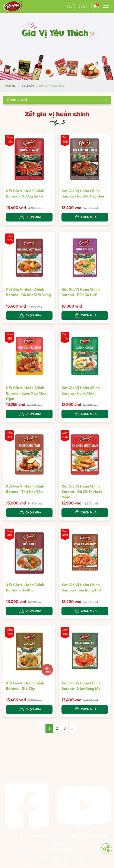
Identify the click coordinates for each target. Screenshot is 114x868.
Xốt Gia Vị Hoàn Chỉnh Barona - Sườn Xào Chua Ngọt (27, 394)
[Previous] (42, 728)
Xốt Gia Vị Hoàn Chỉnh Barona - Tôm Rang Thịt (81, 588)
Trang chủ (10, 86)
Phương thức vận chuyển (51, 864)
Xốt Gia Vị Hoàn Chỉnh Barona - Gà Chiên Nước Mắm (82, 492)
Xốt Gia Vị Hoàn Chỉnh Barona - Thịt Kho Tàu (25, 490)
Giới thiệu (23, 864)
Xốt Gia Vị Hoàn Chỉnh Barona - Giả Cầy (25, 687)
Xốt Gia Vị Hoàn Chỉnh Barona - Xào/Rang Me (81, 687)
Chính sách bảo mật (84, 864)
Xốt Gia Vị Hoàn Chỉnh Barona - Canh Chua (81, 391)
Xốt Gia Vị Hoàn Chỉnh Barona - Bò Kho (25, 588)
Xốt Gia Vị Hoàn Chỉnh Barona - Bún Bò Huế (81, 293)
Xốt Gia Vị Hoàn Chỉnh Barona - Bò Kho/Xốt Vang (28, 293)
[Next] (72, 728)
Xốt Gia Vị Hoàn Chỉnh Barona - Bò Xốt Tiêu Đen (83, 194)
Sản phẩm (28, 86)
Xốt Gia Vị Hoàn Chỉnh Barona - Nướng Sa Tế (25, 194)
